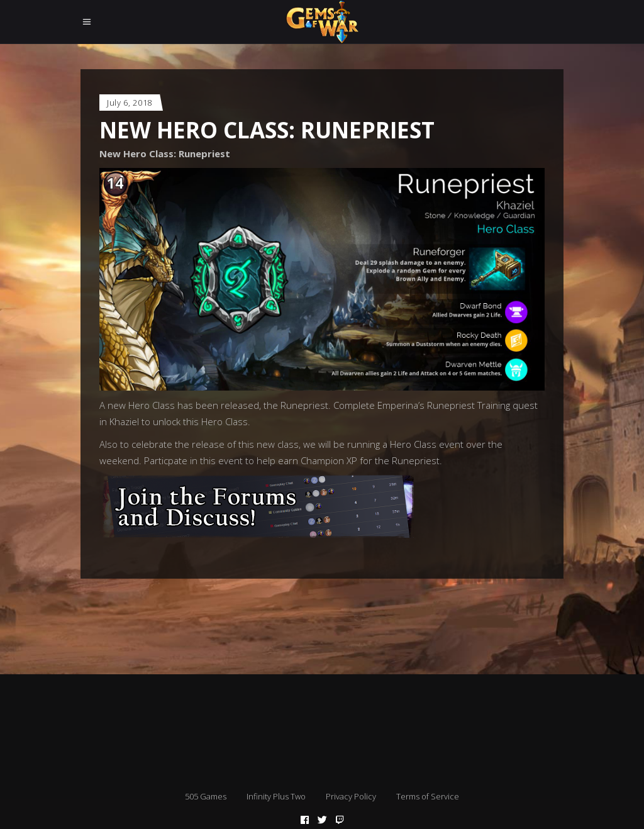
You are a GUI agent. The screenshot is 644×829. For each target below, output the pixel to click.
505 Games (206, 796)
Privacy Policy (351, 796)
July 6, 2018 (130, 103)
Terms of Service (428, 796)
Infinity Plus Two (276, 796)
